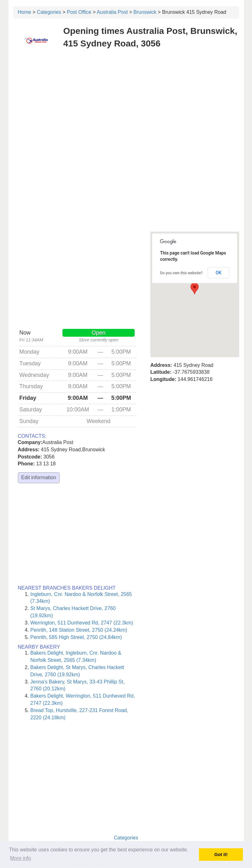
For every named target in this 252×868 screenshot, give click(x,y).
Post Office (79, 12)
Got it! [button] (221, 855)
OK (219, 273)
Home (25, 12)
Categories (49, 12)
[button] (195, 289)
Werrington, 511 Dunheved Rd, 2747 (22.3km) (82, 623)
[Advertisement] (126, 100)
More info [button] (21, 858)
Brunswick (145, 12)
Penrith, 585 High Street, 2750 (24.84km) (76, 637)
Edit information (39, 477)
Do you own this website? (181, 273)
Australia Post (112, 12)
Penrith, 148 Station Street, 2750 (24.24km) (79, 630)
